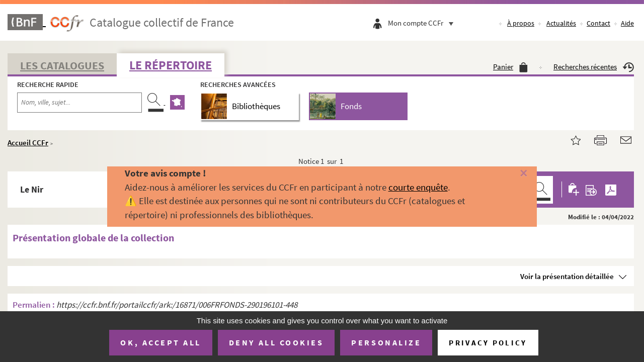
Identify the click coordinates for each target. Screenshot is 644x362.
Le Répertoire (171, 65)
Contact (598, 23)
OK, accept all (160, 342)
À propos (521, 23)
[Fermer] (510, 174)
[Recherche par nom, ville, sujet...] (79, 103)
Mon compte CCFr (423, 23)
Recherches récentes (594, 67)
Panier (510, 67)
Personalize (386, 342)
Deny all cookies (276, 342)
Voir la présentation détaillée (567, 276)
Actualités (561, 23)
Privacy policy (488, 343)
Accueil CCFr (28, 143)
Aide (627, 23)
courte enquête (418, 187)
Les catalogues (62, 65)
